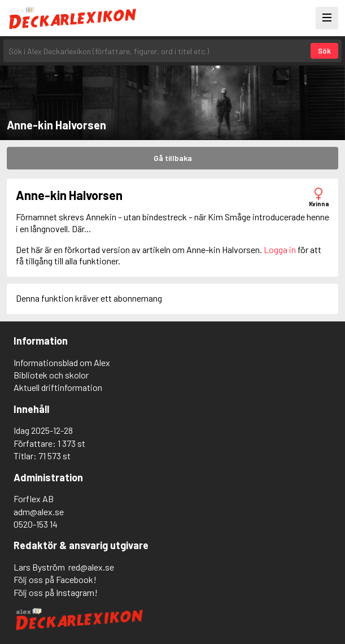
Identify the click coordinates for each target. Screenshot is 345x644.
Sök (324, 51)
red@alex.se (91, 567)
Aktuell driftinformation (58, 387)
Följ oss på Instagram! (56, 592)
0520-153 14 (36, 524)
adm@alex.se (39, 512)
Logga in (280, 249)
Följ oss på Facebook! (55, 579)
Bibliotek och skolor (51, 375)
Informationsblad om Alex (62, 362)
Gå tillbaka (173, 158)
